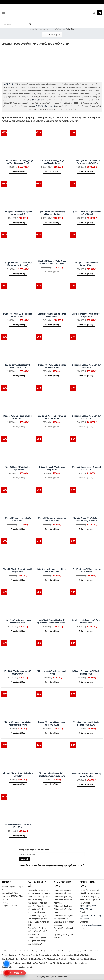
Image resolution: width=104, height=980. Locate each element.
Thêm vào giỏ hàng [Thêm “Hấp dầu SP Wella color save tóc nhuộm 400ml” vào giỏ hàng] (18, 682)
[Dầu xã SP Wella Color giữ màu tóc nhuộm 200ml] (18, 551)
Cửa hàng (43, 29)
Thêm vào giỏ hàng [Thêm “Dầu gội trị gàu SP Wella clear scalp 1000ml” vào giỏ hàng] (18, 478)
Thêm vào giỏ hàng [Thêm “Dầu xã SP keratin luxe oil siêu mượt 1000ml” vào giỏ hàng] (18, 529)
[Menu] (4, 13)
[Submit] (30, 25)
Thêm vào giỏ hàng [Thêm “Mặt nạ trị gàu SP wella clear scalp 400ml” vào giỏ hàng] (52, 682)
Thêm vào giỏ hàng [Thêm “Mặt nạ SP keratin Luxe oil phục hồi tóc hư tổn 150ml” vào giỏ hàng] (18, 733)
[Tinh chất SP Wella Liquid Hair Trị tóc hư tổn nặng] (86, 755)
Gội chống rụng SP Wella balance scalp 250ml (86, 315)
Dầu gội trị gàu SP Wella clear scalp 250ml (52, 468)
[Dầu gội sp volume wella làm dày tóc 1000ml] (86, 397)
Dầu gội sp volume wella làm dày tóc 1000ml (86, 417)
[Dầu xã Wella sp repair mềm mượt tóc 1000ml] (86, 449)
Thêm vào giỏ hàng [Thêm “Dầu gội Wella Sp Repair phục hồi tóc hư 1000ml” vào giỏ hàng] (18, 427)
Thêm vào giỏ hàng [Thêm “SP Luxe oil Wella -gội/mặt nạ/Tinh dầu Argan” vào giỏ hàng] (52, 172)
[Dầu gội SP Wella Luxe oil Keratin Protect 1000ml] (18, 295)
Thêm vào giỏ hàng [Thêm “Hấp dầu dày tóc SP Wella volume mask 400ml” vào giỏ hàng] (86, 580)
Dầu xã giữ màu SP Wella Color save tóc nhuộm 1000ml (86, 519)
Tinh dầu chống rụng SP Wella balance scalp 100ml (86, 724)
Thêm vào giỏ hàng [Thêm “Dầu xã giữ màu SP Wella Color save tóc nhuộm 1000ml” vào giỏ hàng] (86, 529)
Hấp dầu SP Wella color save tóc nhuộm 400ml (18, 673)
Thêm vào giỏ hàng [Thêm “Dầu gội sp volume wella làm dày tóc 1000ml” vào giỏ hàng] (86, 427)
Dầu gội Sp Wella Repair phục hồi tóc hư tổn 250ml (52, 417)
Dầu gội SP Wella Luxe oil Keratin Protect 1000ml (18, 315)
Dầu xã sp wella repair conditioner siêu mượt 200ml (52, 570)
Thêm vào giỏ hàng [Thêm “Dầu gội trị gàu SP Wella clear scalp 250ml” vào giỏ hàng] (52, 478)
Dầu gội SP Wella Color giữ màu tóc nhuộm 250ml (52, 366)
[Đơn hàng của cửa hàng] (52, 35)
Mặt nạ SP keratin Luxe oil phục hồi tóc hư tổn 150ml (18, 724)
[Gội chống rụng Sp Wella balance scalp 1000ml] (52, 295)
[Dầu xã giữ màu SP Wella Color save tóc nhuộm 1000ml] (86, 500)
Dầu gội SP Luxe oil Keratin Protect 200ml (86, 264)
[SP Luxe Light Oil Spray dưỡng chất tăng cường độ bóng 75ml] (52, 755)
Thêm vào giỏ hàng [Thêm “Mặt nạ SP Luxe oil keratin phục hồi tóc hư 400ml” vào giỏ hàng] (52, 733)
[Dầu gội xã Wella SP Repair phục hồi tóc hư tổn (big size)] (18, 244)
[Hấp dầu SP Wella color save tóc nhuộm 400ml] (18, 653)
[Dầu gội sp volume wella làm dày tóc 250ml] (86, 346)
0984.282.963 (86, 909)
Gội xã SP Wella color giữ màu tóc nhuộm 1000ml (86, 213)
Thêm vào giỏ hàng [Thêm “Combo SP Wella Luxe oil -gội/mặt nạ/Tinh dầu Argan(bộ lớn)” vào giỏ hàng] (18, 172)
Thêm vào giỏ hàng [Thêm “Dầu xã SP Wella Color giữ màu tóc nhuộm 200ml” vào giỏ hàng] (18, 580)
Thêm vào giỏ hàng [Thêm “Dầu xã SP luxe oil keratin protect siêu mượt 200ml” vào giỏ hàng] (52, 529)
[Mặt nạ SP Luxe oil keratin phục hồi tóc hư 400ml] (52, 704)
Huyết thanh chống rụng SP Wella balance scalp (86, 622)
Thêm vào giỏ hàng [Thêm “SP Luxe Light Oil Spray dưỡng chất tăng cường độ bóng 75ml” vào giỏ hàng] (52, 784)
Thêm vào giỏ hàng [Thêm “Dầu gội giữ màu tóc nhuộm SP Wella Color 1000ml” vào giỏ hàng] (18, 376)
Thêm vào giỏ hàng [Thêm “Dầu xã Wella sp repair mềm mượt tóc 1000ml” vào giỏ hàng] (86, 478)
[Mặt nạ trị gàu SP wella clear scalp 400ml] (52, 653)
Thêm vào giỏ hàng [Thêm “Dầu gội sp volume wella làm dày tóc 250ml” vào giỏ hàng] (86, 376)
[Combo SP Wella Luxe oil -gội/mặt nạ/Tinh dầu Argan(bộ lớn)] (18, 142)
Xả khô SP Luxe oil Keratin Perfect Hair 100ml (18, 775)
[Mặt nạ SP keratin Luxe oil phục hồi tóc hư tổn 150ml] (18, 704)
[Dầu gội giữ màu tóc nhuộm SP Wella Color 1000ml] (18, 346)
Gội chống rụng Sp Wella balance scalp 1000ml (52, 315)
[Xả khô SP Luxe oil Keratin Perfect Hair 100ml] (18, 755)
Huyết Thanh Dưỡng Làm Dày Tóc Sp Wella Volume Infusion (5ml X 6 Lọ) (52, 622)
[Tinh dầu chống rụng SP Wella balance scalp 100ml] (86, 704)
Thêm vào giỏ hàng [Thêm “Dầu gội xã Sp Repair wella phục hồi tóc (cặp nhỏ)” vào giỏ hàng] (18, 223)
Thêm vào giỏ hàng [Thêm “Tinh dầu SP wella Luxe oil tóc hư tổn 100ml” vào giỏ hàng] (18, 836)
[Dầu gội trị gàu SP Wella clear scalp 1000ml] (18, 449)
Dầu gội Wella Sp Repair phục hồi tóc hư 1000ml (18, 417)
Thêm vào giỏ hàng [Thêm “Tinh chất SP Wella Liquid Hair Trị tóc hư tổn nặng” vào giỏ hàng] (86, 785)
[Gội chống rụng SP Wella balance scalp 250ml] (86, 295)
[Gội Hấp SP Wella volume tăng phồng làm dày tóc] (52, 193)
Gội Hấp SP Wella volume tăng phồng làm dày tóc (52, 213)
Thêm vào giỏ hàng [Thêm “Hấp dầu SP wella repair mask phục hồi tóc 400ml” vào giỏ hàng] (18, 631)
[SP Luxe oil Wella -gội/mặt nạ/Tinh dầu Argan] (52, 142)
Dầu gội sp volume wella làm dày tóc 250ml (86, 366)
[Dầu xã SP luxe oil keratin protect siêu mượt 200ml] (52, 500)
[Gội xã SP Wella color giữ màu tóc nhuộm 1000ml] (86, 193)
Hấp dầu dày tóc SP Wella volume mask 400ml (86, 570)
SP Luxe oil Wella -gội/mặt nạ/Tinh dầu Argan (52, 162)
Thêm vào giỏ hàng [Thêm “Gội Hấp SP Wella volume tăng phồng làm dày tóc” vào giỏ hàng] (52, 223)
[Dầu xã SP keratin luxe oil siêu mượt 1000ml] (18, 500)
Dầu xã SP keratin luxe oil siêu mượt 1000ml (18, 519)
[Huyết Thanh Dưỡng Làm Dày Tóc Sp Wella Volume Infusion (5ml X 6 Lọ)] (52, 602)
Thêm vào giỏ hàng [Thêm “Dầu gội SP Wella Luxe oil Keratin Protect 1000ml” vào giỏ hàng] (18, 325)
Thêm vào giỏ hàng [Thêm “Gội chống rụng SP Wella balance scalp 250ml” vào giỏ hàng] (86, 325)
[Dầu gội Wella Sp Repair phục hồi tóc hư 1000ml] (18, 397)
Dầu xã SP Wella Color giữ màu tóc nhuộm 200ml (18, 570)
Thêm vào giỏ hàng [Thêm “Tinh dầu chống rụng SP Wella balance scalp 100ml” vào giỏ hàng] (86, 733)
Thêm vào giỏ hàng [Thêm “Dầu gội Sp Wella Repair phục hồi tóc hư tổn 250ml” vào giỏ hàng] (52, 427)
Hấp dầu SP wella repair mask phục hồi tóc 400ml (18, 622)
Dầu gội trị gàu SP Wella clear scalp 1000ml (18, 468)
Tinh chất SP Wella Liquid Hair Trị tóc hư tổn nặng (86, 775)
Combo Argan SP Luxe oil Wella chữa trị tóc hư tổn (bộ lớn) (86, 162)
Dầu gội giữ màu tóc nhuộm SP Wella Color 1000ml (18, 366)
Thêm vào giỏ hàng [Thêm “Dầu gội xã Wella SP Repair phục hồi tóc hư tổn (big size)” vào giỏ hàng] (18, 274)
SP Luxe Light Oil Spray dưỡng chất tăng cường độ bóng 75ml (52, 775)
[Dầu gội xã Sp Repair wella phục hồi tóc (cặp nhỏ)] (18, 193)
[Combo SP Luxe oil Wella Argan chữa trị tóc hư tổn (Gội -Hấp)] (52, 243)
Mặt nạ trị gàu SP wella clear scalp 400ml (52, 673)
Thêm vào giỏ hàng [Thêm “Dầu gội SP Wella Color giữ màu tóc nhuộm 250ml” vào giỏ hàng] (52, 376)
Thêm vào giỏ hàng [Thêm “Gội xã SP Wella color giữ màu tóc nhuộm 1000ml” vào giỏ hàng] (86, 223)
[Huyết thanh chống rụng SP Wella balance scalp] (86, 602)
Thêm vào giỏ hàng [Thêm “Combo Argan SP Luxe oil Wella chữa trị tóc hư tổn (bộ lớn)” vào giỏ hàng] (86, 172)
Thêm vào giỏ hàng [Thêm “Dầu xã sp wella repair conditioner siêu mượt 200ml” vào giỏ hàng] (52, 580)
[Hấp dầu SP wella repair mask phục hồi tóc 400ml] (18, 602)
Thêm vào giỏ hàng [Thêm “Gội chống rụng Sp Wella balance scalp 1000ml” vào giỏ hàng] (52, 325)
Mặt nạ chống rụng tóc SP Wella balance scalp (86, 673)
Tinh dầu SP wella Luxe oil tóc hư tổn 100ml (18, 826)
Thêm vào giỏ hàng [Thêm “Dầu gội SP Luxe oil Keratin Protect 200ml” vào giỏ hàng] (86, 274)
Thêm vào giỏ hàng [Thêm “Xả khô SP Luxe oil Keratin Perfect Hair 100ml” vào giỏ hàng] (18, 784)
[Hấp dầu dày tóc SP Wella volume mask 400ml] (86, 551)
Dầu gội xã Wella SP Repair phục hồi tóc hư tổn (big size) (18, 264)
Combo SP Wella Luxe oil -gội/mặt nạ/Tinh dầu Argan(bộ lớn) (18, 162)
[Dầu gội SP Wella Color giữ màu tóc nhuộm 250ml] (52, 346)
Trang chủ (34, 29)
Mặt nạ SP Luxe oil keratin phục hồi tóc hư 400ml (52, 724)
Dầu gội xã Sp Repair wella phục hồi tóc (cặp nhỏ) (18, 213)
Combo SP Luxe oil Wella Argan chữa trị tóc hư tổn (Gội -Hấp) (52, 262)
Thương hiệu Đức (55, 29)
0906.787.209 (90, 906)
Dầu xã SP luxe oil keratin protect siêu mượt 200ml (52, 519)
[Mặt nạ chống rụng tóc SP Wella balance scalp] (86, 653)
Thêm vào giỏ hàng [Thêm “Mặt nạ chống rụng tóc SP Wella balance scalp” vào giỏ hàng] (86, 682)
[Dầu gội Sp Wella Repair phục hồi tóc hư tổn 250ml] (52, 397)
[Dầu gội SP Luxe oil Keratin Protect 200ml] (86, 244)
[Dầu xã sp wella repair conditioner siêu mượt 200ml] (52, 551)
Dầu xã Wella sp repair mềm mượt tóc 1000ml (86, 468)
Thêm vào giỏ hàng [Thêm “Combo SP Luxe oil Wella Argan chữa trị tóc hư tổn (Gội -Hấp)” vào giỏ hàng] (52, 272)
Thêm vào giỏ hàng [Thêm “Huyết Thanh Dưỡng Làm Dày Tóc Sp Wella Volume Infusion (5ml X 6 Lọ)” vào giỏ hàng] (52, 631)
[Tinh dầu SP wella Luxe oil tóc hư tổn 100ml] (18, 806)
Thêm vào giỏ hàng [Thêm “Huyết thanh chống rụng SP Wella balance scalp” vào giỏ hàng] (86, 631)
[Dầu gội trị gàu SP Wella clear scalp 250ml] (52, 449)
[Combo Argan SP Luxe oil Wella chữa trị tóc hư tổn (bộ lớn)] (86, 142)
